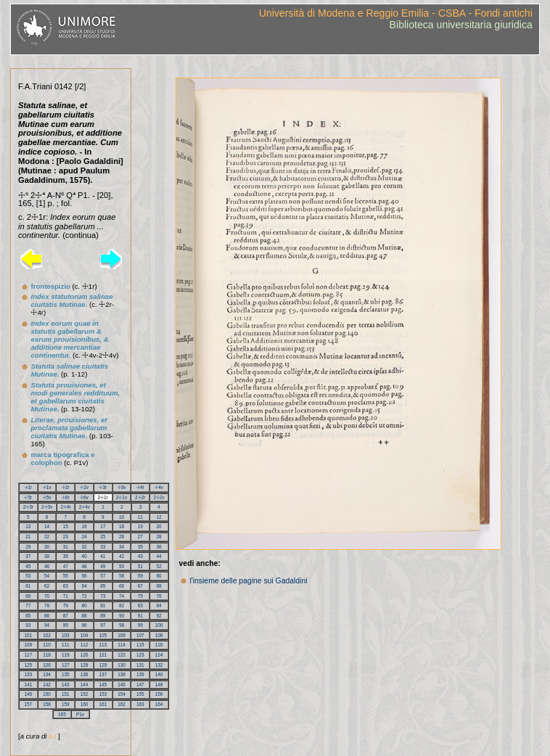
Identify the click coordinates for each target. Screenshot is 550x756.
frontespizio (50, 286)
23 (66, 537)
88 (85, 616)
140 (159, 674)
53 (28, 576)
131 (140, 665)
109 (29, 645)
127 (66, 665)
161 (103, 704)
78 (47, 605)
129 (103, 665)
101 (29, 635)
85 (28, 616)
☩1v (47, 487)
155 (140, 694)
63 (66, 586)
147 (140, 685)
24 (85, 537)
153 (103, 694)
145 (103, 685)
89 (103, 616)
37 (28, 556)
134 (47, 674)
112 (85, 645)
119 (66, 655)
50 (122, 566)
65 (103, 586)
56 (85, 576)
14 (47, 526)
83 (140, 605)
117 (29, 655)
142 (47, 685)
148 (159, 685)
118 (47, 655)
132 (159, 665)
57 (103, 576)
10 (122, 517)
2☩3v (47, 507)
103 (66, 635)
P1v (80, 714)
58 (122, 576)
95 (66, 625)
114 (122, 645)
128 (85, 665)
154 (122, 694)
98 (122, 625)
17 (103, 526)
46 (47, 566)
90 (122, 616)
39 (66, 556)
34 (122, 547)
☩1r (29, 487)
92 (159, 616)
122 (122, 655)
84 (159, 605)
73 (103, 596)
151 (66, 694)
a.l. (53, 736)
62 (47, 586)
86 (47, 616)
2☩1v (122, 497)
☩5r (28, 497)
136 (85, 674)
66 (122, 586)
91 (140, 616)
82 (122, 605)
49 (103, 566)
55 (66, 576)
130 (122, 665)
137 (103, 674)
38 (47, 556)
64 (85, 586)
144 (85, 685)
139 (140, 674)
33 (103, 547)
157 (29, 704)
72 (85, 596)
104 (85, 635)
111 (66, 645)
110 (47, 645)
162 (122, 704)
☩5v (47, 497)
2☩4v (85, 507)
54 (47, 576)
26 (122, 537)
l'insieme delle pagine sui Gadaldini (248, 581)
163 (140, 704)
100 (159, 625)
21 (28, 537)
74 (122, 596)
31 (66, 547)
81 (103, 605)
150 (47, 694)
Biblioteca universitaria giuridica (461, 25)
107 (140, 635)
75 (140, 596)
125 (29, 665)
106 (122, 635)
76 (159, 596)
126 (47, 665)
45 (28, 566)
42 (122, 556)
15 (66, 526)
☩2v (84, 487)
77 (28, 605)
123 (140, 655)
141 (29, 685)
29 (28, 547)
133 (29, 674)
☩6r (66, 497)
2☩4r (65, 507)
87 (66, 616)
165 (62, 714)
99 (140, 625)
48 (85, 566)
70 (47, 596)
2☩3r (28, 507)
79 (66, 605)
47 (66, 566)
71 (66, 596)
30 (47, 547)
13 (28, 526)
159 (66, 704)
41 (103, 556)
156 (159, 694)
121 (103, 655)
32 (85, 547)
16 (85, 526)
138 (122, 674)
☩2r (66, 487)
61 (28, 586)
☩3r (103, 487)
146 (122, 685)
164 (159, 704)
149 (29, 694)
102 (47, 635)
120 (85, 655)
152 (85, 694)
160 (85, 704)
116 (159, 645)
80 (85, 605)
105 (103, 635)
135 (66, 674)
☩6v (84, 497)
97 (103, 625)
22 (47, 537)
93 (28, 625)
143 (66, 685)
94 (47, 625)
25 (103, 537)
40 (85, 556)
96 (85, 625)
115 (140, 645)
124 (159, 655)
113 (103, 645)
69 (28, 596)
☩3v (122, 487)
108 (159, 635)
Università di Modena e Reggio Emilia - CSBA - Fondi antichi (396, 13)
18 (122, 526)
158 (47, 704)
